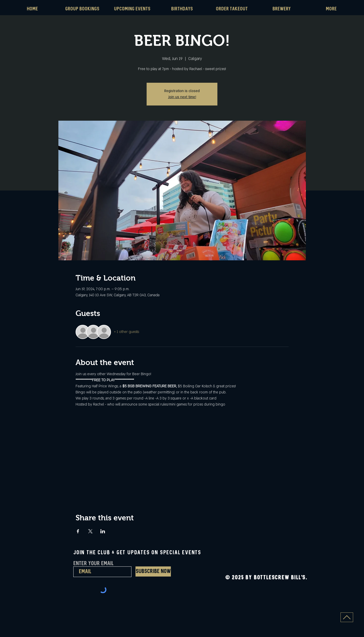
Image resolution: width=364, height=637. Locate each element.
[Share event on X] (90, 531)
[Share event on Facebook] (78, 531)
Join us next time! (182, 97)
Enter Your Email (93, 564)
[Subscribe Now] (153, 571)
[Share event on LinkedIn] (103, 531)
